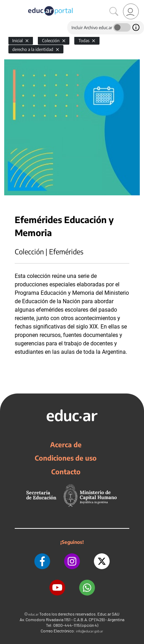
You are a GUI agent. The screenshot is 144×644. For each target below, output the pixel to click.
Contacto (66, 471)
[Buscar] (114, 12)
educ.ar (33, 614)
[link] (131, 11)
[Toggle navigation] (6, 4)
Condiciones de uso (66, 458)
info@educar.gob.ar (90, 631)
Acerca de (66, 444)
